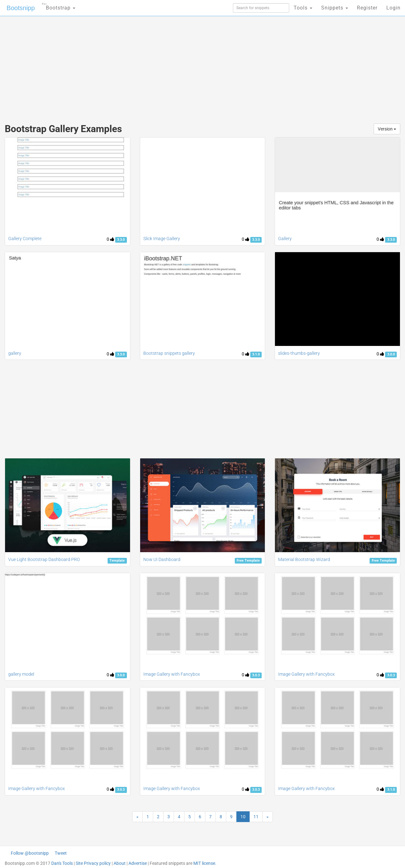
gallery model (21, 674)
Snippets (335, 8)
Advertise (138, 863)
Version (387, 129)
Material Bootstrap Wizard (304, 559)
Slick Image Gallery (162, 239)
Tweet (61, 853)
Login (393, 8)
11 (256, 817)
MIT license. (205, 863)
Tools (303, 8)
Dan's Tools (62, 863)
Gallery (285, 239)
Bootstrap (59, 6)
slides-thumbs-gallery (299, 353)
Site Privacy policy (93, 863)
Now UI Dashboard (162, 559)
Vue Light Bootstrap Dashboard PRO (44, 559)
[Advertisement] (155, 67)
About (120, 863)
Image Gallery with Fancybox (172, 674)
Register (367, 8)
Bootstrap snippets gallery (169, 353)
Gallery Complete (25, 239)
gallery (15, 353)
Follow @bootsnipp (30, 853)
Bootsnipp (21, 8)
